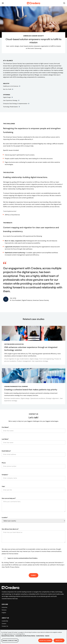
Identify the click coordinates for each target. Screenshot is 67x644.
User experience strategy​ (11, 100)
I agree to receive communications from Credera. (23, 558)
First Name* (5, 427)
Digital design (8, 97)
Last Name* (5, 439)
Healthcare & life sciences (12, 86)
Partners (4, 610)
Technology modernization (12, 107)
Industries (4, 607)
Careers (4, 624)
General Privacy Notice (8, 637)
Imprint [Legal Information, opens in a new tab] (47, 637)
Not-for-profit (8, 89)
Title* (3, 486)
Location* (5, 517)
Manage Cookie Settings (10, 642)
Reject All (59, 642)
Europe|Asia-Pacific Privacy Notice (25, 637)
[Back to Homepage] (33, 3)
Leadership (5, 621)
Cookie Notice (40, 637)
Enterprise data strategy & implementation (16, 104)
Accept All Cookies (45, 642)
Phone (4, 463)
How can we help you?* (9, 498)
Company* (5, 475)
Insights (4, 613)
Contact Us (5, 626)
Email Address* (6, 451)
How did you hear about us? (10, 529)
